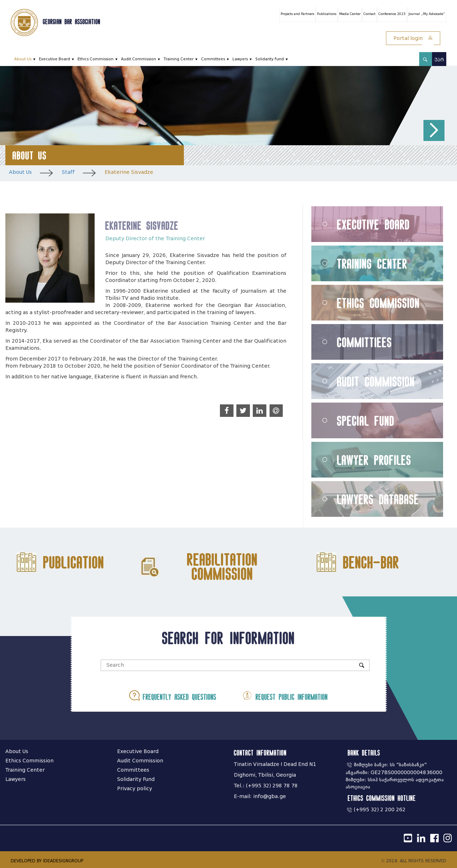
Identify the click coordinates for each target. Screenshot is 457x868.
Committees (213, 59)
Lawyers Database (378, 499)
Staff (68, 172)
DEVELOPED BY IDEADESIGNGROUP (47, 861)
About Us (23, 59)
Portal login (413, 38)
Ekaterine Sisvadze (129, 172)
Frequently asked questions (173, 695)
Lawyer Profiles (374, 460)
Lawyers (240, 59)
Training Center (179, 59)
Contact (370, 14)
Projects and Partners (297, 14)
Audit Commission (139, 59)
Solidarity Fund (270, 59)
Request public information (285, 695)
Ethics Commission (96, 59)
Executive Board (54, 59)
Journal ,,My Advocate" (427, 14)
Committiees (365, 342)
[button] (434, 130)
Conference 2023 (392, 14)
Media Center (350, 14)
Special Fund (366, 421)
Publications (327, 14)
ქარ (439, 60)
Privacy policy (135, 789)
